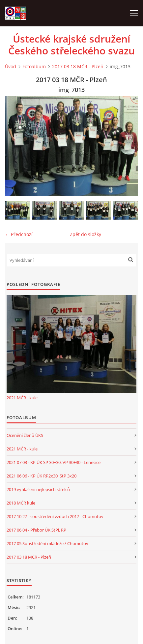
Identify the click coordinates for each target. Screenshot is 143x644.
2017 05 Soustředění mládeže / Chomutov (47, 543)
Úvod (11, 66)
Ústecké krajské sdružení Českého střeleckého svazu (71, 45)
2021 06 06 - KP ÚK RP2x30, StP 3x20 (42, 476)
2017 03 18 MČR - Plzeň (78, 66)
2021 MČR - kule (22, 398)
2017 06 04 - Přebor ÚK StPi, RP (36, 530)
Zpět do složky (86, 234)
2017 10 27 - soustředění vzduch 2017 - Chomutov (55, 516)
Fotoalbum (34, 66)
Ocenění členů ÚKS (25, 435)
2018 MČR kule (21, 503)
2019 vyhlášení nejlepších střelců (38, 489)
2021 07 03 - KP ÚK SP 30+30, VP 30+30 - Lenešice (54, 462)
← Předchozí (19, 234)
